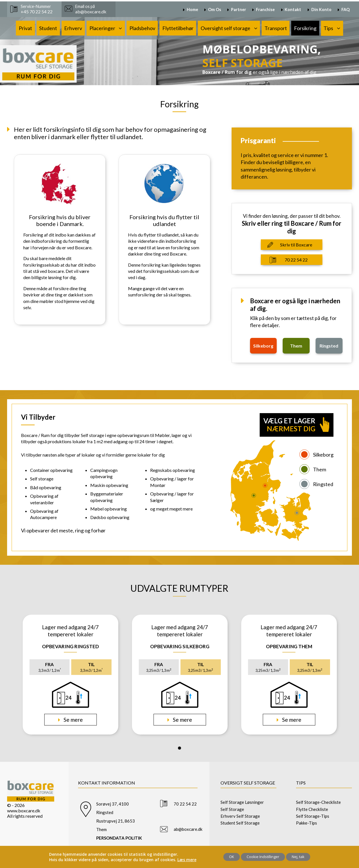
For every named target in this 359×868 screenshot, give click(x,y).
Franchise (265, 10)
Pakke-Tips (306, 823)
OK (232, 857)
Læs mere (187, 860)
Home (192, 10)
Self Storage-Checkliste (318, 802)
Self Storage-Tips (313, 816)
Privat (25, 28)
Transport (276, 28)
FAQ (346, 10)
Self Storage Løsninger (242, 802)
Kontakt (293, 10)
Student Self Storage (240, 823)
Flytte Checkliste (312, 809)
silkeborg (263, 346)
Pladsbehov (142, 28)
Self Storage (232, 809)
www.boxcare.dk (24, 811)
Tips (328, 28)
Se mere (73, 720)
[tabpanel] (71, 675)
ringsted (329, 346)
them (296, 346)
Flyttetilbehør (178, 28)
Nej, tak (298, 857)
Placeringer (102, 28)
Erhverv (73, 28)
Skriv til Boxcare (296, 245)
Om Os (215, 10)
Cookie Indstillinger (263, 857)
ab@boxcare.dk (188, 829)
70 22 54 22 (296, 260)
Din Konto (321, 10)
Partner (239, 10)
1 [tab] (180, 748)
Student (48, 28)
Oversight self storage (225, 28)
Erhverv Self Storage (240, 816)
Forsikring (305, 28)
